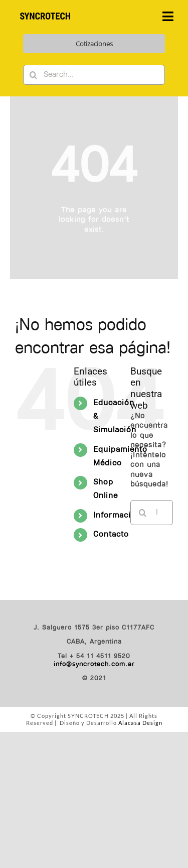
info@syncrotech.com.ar (94, 664)
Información (117, 516)
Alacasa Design (140, 723)
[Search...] (94, 75)
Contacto (111, 535)
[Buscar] (33, 75)
